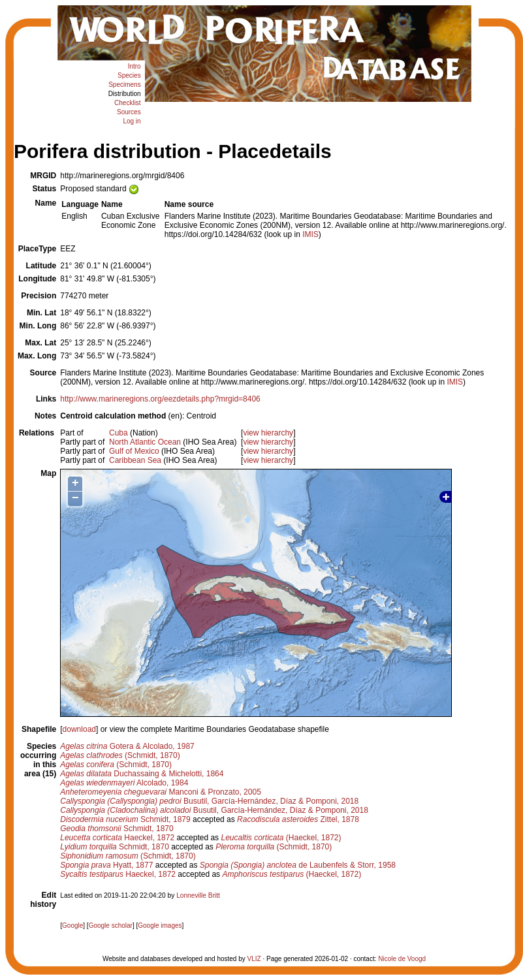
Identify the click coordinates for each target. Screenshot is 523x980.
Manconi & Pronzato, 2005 (161, 792)
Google (72, 925)
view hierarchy (268, 433)
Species (129, 75)
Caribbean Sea (135, 460)
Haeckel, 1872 (117, 838)
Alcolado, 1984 (124, 783)
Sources (129, 112)
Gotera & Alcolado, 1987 (127, 746)
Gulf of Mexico (134, 451)
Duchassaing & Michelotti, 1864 (142, 774)
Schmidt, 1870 (117, 829)
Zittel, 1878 (298, 819)
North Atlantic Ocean (145, 442)
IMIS (310, 234)
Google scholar (111, 925)
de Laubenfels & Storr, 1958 (298, 865)
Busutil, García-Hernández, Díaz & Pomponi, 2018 (209, 801)
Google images (160, 925)
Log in (132, 121)
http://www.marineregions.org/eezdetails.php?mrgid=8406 (160, 399)
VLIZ (254, 959)
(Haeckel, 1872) (281, 838)
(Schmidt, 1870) (120, 755)
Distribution (125, 94)
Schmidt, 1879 (125, 819)
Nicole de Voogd (402, 959)
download (79, 729)
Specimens (124, 85)
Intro (135, 66)
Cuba (119, 433)
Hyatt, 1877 (106, 865)
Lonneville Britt (198, 895)
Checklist (128, 103)
